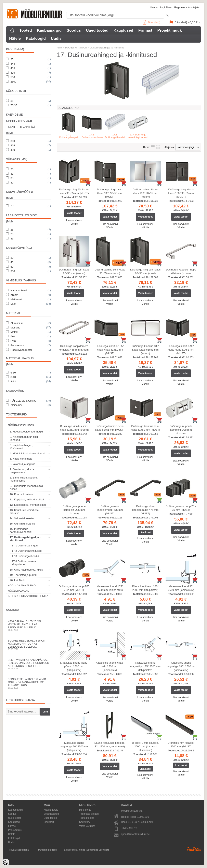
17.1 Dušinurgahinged (25, 546)
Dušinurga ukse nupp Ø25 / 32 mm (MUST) (74, 588)
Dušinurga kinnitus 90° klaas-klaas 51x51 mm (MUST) (181, 350)
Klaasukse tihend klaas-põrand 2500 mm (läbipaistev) (74, 666)
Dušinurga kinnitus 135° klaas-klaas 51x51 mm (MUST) (110, 350)
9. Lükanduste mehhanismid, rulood (27, 487)
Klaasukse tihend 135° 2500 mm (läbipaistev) (110, 588)
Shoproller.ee (194, 849)
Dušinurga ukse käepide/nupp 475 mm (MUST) (110, 510)
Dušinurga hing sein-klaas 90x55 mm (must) (110, 271)
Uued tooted (97, 30)
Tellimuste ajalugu (89, 814)
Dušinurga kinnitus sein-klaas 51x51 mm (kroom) (74, 428)
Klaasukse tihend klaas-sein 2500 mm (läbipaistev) (110, 666)
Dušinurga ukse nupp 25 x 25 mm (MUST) (181, 508)
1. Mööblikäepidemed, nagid (26, 432)
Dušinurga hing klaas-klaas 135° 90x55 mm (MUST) (110, 193)
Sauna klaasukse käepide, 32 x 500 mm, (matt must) (110, 745)
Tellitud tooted (87, 818)
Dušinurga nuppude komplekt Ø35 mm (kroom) (74, 510)
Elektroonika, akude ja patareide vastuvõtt (86, 850)
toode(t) (152, 22)
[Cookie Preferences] (6, 862)
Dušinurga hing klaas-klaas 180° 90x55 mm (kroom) (145, 193)
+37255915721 (129, 828)
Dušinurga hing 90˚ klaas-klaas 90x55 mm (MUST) (74, 191)
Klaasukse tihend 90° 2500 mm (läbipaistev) (181, 588)
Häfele (15, 38)
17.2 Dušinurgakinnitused (27, 551)
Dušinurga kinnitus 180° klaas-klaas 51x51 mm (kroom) (145, 350)
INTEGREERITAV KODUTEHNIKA (28, 596)
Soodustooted (51, 814)
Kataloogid (36, 38)
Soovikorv (85, 822)
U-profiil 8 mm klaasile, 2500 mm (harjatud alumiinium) (145, 746)
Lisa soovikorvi (74, 220)
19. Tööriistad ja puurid (23, 575)
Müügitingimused (47, 850)
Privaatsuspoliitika (19, 850)
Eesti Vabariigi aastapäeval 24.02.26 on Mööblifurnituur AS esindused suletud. (28, 664)
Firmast (145, 30)
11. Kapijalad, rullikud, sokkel (27, 499)
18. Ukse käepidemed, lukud (26, 570)
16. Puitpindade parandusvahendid (21, 530)
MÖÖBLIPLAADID (18, 591)
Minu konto (85, 810)
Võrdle (74, 224)
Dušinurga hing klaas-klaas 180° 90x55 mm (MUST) (181, 193)
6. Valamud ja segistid (23, 464)
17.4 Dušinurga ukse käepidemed (24, 563)
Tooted (26, 30)
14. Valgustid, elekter (22, 518)
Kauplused (123, 30)
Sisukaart (49, 822)
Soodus (74, 30)
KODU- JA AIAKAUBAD (22, 585)
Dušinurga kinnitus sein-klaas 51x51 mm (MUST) (110, 428)
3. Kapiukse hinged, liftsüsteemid (21, 447)
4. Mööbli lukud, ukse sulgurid (27, 453)
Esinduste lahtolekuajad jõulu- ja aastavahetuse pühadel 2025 (28, 683)
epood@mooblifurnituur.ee (135, 834)
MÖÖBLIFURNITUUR (21, 425)
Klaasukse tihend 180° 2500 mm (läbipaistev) (145, 588)
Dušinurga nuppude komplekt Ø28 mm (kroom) (181, 430)
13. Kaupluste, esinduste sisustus (24, 512)
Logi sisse (166, 8)
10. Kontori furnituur (21, 494)
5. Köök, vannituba (21, 459)
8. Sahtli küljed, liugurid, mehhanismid (24, 479)
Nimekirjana (153, 147)
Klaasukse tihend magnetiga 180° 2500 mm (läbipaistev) (181, 666)
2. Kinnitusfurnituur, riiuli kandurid (24, 438)
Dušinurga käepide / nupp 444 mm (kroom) (181, 271)
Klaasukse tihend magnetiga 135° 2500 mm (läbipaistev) (145, 666)
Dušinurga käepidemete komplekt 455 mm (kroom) (74, 348)
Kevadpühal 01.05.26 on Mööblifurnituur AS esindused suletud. (28, 626)
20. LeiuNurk (17, 580)
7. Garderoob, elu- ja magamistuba (22, 471)
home (60, 48)
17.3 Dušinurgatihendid (25, 556)
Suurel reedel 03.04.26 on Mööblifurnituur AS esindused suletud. (28, 645)
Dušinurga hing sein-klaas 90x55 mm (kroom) (74, 271)
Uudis (56, 38)
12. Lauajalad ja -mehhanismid (28, 505)
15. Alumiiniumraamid (22, 524)
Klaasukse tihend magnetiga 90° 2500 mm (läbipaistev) (74, 746)
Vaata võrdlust (87, 826)
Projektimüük (170, 30)
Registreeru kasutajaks (187, 8)
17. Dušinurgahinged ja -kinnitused (25, 539)
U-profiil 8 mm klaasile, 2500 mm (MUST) (181, 745)
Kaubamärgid (49, 30)
